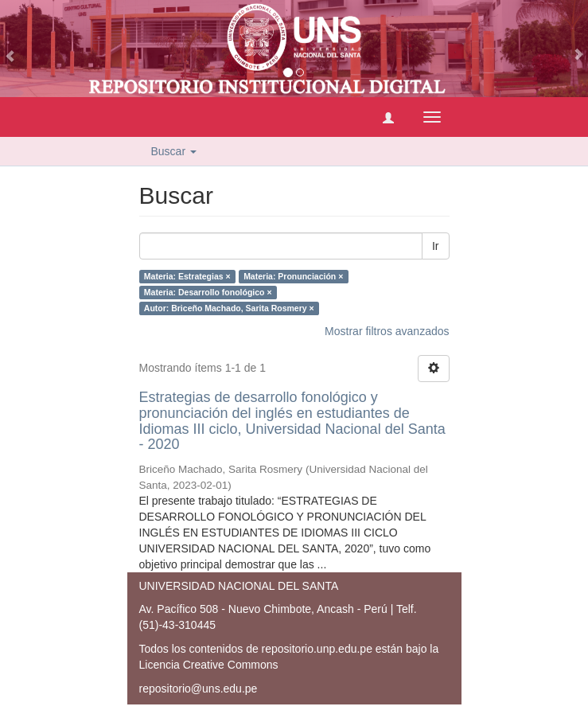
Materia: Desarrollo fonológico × (208, 292)
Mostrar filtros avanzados (387, 331)
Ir (436, 246)
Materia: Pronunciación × (293, 276)
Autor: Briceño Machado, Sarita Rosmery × (229, 308)
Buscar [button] (174, 151)
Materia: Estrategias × (187, 276)
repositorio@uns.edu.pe (199, 689)
